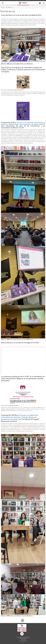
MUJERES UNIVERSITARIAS (23, 5)
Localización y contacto (23, 638)
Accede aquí (4, 90)
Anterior (4, 64)
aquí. (31, 411)
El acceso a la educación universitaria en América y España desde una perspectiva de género (23, 123)
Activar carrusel (22, 64)
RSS (23, 642)
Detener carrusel (12, 64)
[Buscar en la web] (44, 3)
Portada (3, 7)
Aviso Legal (23, 640)
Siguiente (30, 64)
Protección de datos (23, 641)
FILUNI (21, 128)
